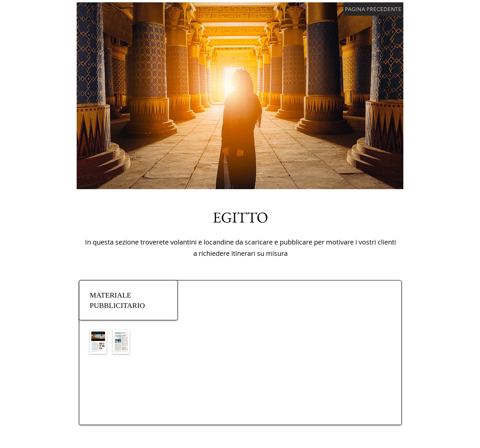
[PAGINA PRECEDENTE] (373, 9)
